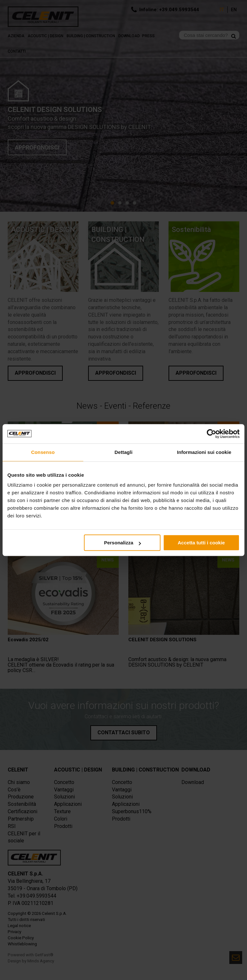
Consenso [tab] (43, 452)
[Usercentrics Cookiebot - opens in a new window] (211, 434)
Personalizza (122, 543)
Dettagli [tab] (123, 452)
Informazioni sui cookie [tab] (204, 452)
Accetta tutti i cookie (201, 543)
